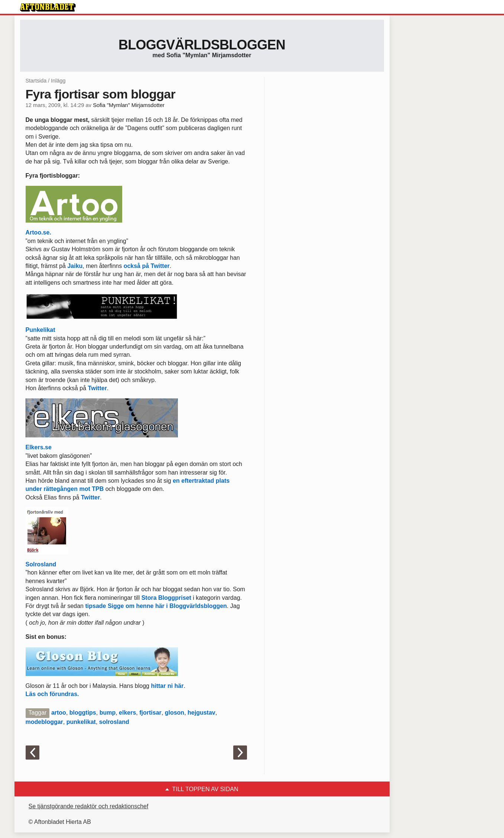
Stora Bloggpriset (166, 598)
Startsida (36, 81)
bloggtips (83, 713)
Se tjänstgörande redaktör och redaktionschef (89, 806)
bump (108, 713)
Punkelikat (40, 330)
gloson (175, 713)
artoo (59, 713)
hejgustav (201, 713)
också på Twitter (147, 266)
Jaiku (75, 266)
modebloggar (44, 722)
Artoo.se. (38, 232)
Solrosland (41, 564)
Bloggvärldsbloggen (202, 45)
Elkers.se (39, 447)
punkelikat (81, 722)
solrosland (114, 722)
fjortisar (150, 713)
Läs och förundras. (52, 694)
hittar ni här (167, 686)
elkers (127, 713)
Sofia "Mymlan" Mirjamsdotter (129, 105)
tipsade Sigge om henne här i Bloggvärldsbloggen (156, 606)
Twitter (97, 388)
